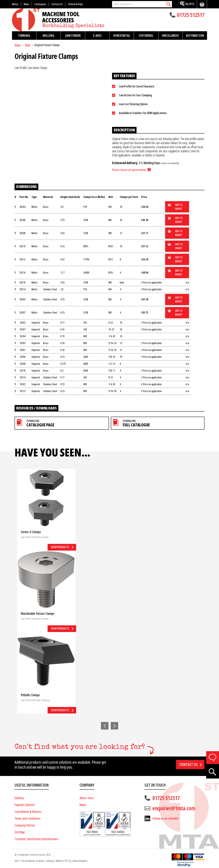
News (83, 805)
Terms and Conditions (27, 819)
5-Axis (97, 36)
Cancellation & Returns (28, 812)
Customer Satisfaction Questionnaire (36, 839)
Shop (28, 45)
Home (18, 45)
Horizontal (122, 36)
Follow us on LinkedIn (165, 819)
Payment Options (25, 805)
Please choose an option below (129, 170)
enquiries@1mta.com (174, 808)
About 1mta (86, 798)
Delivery (19, 798)
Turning (24, 36)
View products (60, 547)
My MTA (190, 4)
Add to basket (179, 207)
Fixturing (146, 36)
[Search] (169, 4)
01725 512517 (191, 15)
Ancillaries (170, 36)
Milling (49, 36)
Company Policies (25, 825)
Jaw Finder (73, 36)
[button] (105, 726)
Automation (195, 36)
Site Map (20, 832)
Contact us (189, 765)
